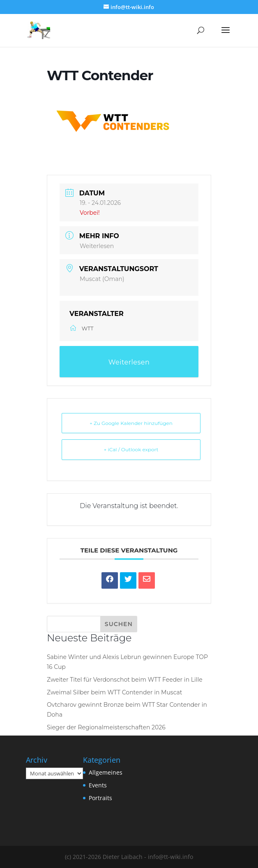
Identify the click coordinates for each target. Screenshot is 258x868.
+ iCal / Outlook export (131, 449)
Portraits (100, 798)
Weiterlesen (97, 246)
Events (98, 785)
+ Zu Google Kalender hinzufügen (131, 423)
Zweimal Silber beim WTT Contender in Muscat (115, 692)
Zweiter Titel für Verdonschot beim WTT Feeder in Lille (125, 680)
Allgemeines (106, 772)
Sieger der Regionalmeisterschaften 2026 (106, 727)
